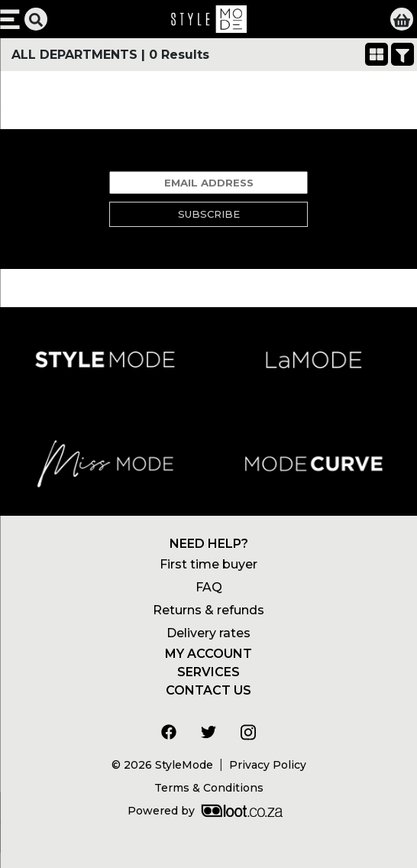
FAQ (209, 587)
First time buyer (208, 564)
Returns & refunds (208, 610)
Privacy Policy (268, 765)
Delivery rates (208, 633)
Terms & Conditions (209, 788)
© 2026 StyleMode (162, 765)
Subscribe (209, 214)
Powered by (205, 811)
